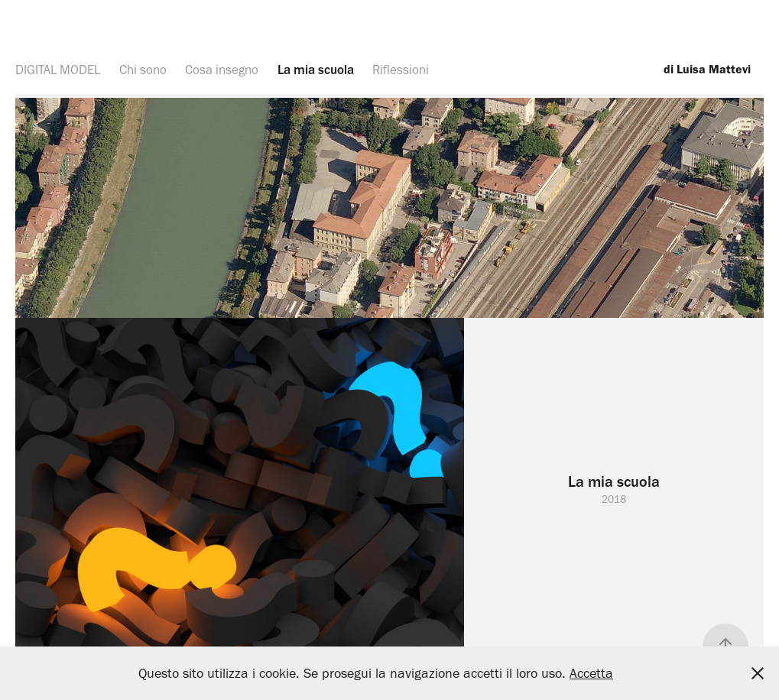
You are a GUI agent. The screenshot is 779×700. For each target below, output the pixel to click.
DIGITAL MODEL (58, 70)
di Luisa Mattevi (706, 69)
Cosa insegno (222, 70)
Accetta (591, 673)
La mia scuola (316, 70)
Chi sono (143, 70)
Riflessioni (401, 70)
